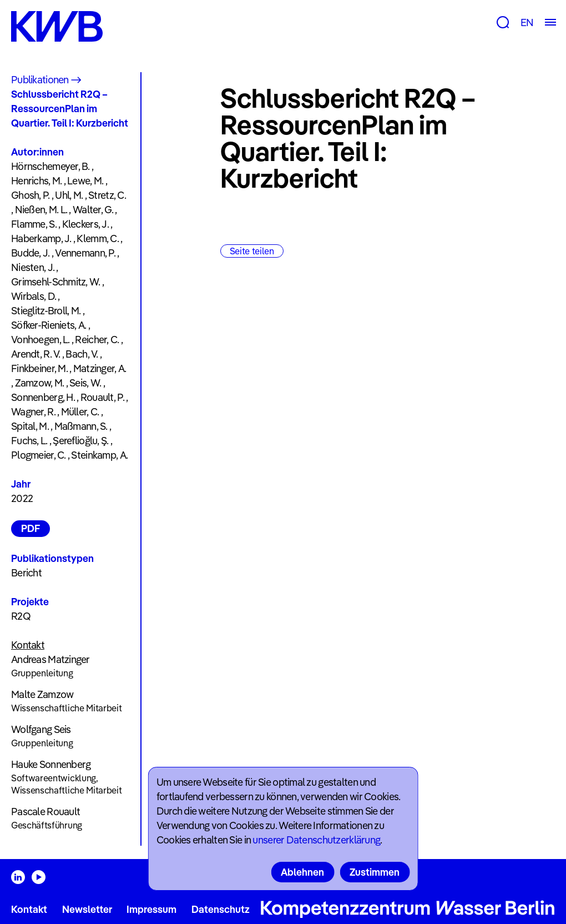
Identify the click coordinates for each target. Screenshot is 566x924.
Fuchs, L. (29, 441)
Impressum (151, 909)
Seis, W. (85, 383)
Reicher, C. (97, 340)
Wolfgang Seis (41, 729)
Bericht (26, 573)
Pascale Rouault (46, 812)
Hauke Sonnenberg (51, 764)
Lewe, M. (85, 181)
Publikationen (40, 80)
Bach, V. (82, 354)
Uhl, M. (69, 195)
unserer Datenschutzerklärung (316, 840)
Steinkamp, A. (99, 455)
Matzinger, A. (100, 368)
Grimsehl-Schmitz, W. (56, 282)
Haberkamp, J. (41, 238)
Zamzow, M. (40, 383)
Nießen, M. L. (41, 210)
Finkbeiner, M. (39, 368)
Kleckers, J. (85, 224)
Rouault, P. (102, 397)
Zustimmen (375, 872)
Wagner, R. (33, 412)
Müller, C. (80, 412)
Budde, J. (31, 253)
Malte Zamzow (42, 694)
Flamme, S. (34, 224)
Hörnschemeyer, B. (50, 166)
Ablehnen (302, 872)
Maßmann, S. (81, 426)
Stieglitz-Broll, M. (46, 311)
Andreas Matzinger (50, 659)
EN (527, 22)
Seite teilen (252, 251)
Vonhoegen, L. (41, 340)
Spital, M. (30, 426)
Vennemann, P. (85, 253)
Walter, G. (93, 210)
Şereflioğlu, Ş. (80, 441)
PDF (31, 528)
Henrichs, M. (36, 181)
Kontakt (29, 909)
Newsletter (87, 909)
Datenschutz (221, 909)
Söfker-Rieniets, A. (49, 325)
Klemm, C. (98, 238)
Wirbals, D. (34, 296)
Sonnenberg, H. (43, 397)
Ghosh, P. (31, 195)
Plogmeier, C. (39, 455)
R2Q (21, 616)
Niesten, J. (33, 267)
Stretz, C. (107, 195)
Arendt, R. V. (36, 354)
